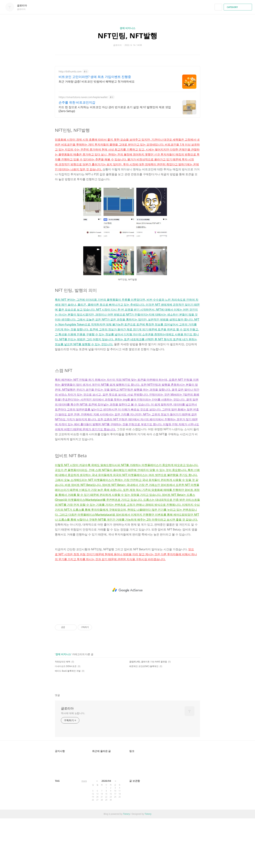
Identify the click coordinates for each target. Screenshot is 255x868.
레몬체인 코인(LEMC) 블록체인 (144, 716)
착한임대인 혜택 (63, 711)
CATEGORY (238, 7)
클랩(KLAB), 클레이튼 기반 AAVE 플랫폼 (148, 711)
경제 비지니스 (127, 28)
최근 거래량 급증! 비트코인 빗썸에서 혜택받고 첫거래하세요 (97, 81)
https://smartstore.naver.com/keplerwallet (83, 97)
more (84, 831)
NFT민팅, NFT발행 (128, 36)
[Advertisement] (127, 146)
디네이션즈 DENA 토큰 (66, 716)
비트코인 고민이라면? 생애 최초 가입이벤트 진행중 (95, 77)
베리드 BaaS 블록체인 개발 (68, 720)
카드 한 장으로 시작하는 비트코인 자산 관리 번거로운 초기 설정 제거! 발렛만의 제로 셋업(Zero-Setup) (115, 109)
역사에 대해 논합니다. (73, 763)
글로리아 (24, 5)
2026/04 (106, 830)
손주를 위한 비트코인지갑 (77, 102)
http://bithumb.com (70, 71)
